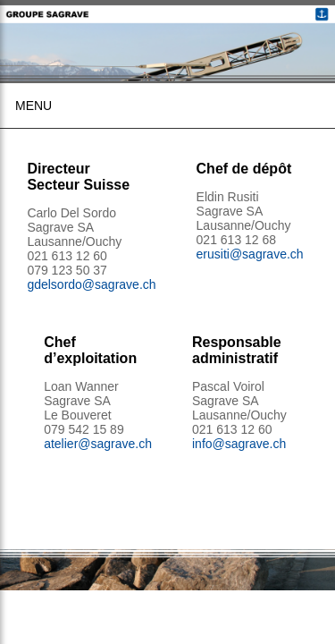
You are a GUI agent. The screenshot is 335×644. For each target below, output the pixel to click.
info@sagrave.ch (239, 444)
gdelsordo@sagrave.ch (91, 284)
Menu (33, 106)
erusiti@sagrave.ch (250, 254)
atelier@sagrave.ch (98, 444)
